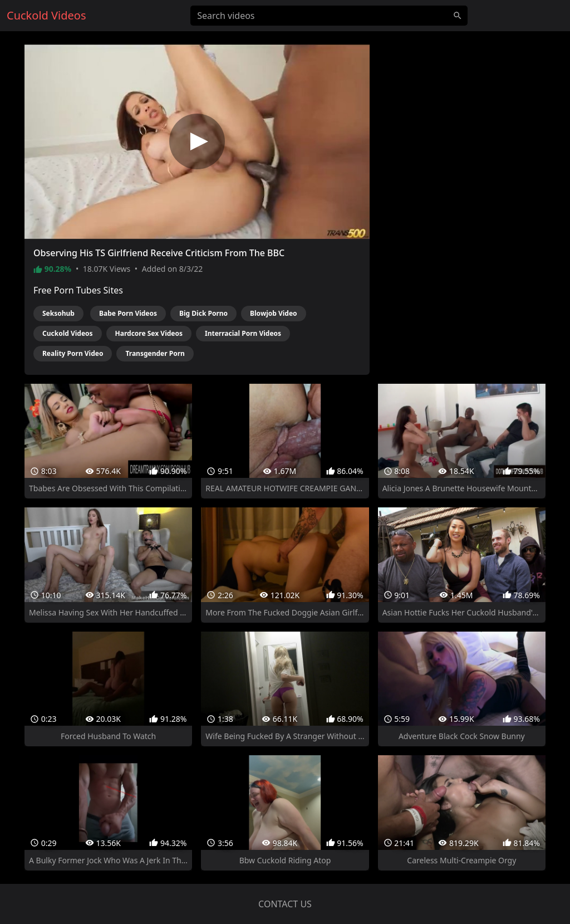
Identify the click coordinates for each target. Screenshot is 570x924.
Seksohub (58, 313)
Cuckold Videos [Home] (46, 15)
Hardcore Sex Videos (149, 333)
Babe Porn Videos (128, 313)
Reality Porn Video (73, 353)
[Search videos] (329, 16)
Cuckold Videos (68, 333)
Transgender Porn (155, 353)
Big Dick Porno (203, 313)
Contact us (285, 904)
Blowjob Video (274, 313)
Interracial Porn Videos (243, 333)
